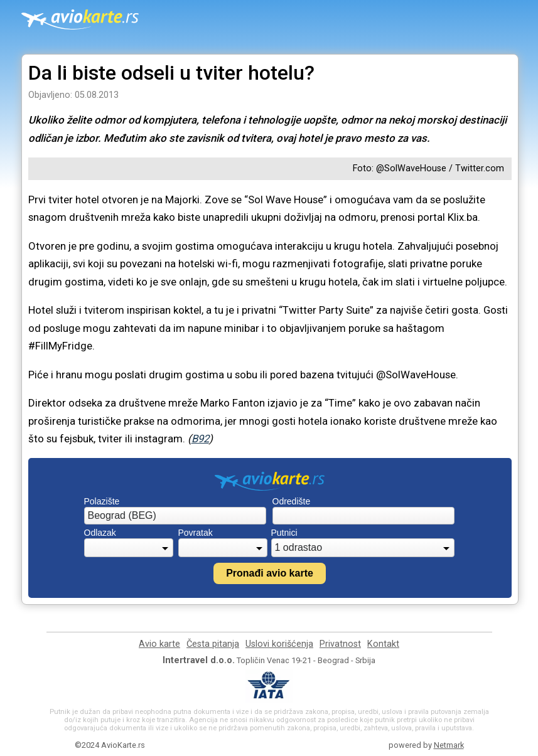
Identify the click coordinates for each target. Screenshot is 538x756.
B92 (200, 439)
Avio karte (159, 644)
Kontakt (383, 644)
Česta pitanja (213, 644)
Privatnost (340, 644)
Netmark (449, 745)
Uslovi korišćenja (279, 644)
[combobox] (175, 516)
